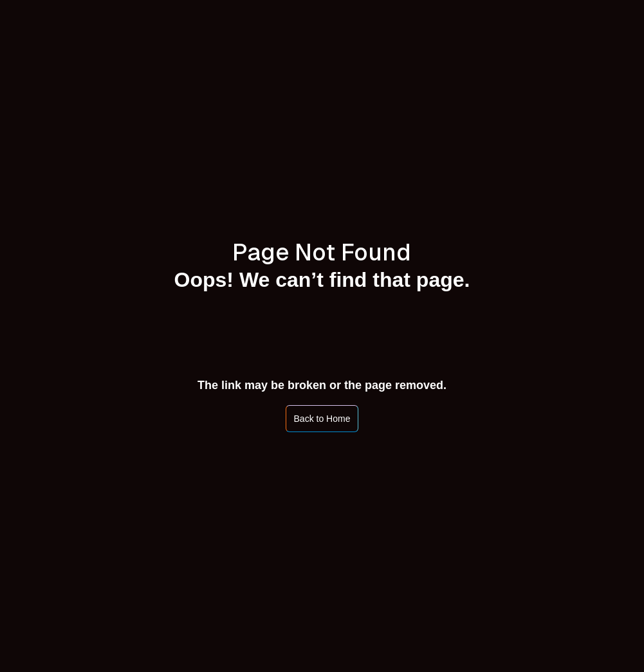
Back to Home (322, 419)
